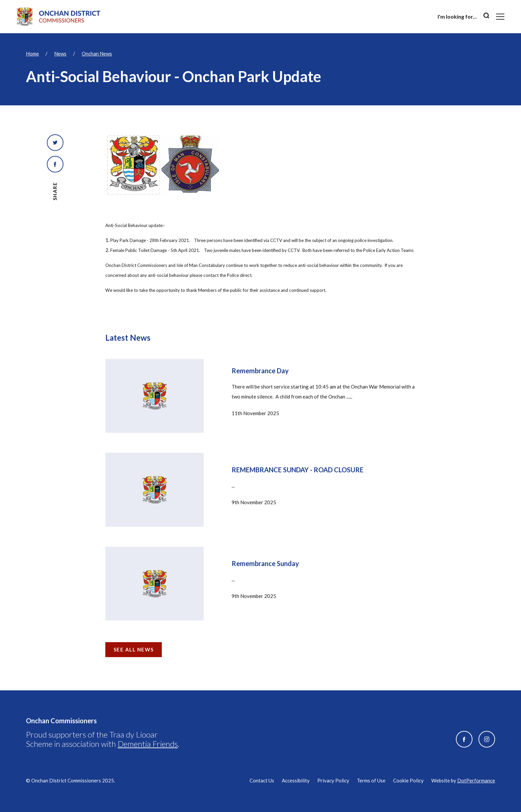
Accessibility (296, 780)
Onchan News (97, 54)
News (60, 54)
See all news (134, 649)
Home (32, 54)
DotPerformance (476, 780)
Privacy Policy (333, 780)
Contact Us (262, 780)
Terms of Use (371, 780)
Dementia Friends (148, 744)
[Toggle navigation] (500, 17)
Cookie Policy (408, 780)
